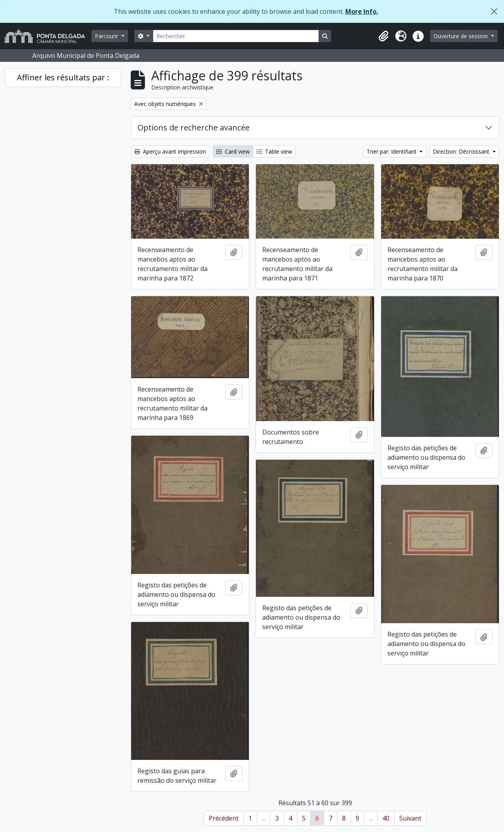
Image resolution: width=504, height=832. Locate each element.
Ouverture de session (461, 36)
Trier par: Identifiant (392, 151)
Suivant (410, 818)
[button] (384, 36)
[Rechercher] (236, 36)
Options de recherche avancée (194, 127)
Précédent (224, 818)
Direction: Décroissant (462, 151)
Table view (274, 151)
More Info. (362, 11)
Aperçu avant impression (170, 151)
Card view (233, 151)
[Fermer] (494, 11)
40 (386, 818)
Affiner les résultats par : (63, 77)
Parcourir (107, 36)
